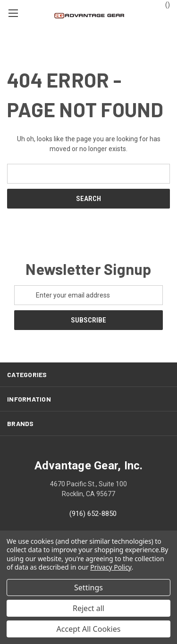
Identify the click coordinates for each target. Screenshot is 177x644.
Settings (88, 588)
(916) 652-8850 (93, 514)
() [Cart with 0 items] (163, 4)
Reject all (88, 608)
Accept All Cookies (89, 629)
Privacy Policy (111, 567)
